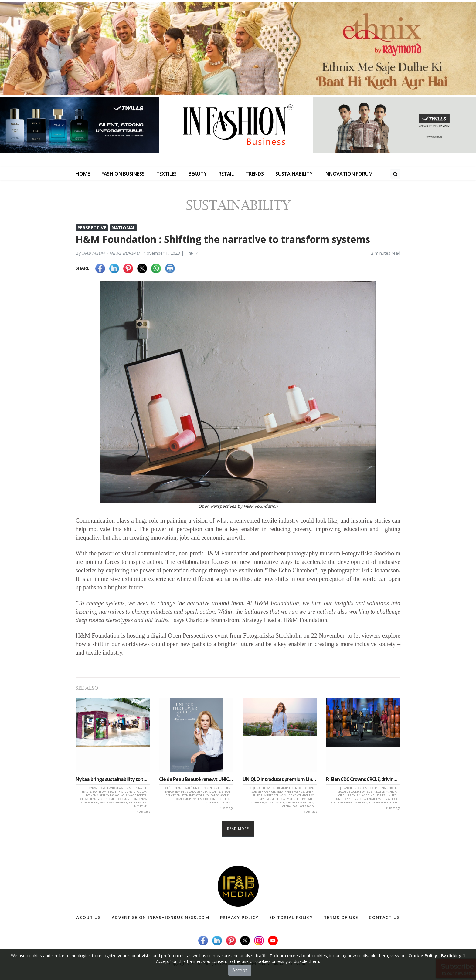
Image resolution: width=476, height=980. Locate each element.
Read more (238, 828)
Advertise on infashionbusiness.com (161, 917)
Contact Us (384, 917)
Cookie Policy (423, 970)
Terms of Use (340, 917)
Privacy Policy (240, 917)
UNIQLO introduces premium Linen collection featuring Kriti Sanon (280, 779)
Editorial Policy (291, 917)
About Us (89, 917)
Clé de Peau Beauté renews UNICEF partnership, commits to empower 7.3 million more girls (196, 779)
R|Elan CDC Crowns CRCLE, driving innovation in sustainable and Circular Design (363, 779)
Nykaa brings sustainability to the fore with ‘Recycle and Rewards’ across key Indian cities (113, 779)
